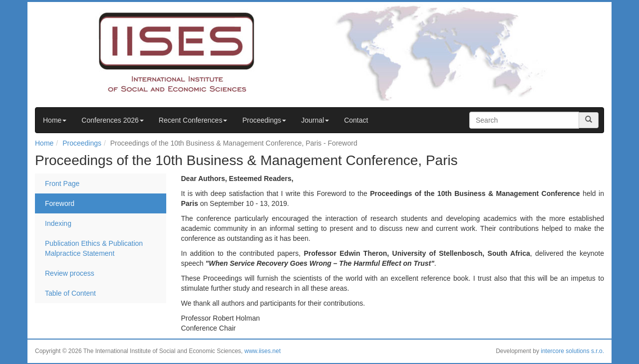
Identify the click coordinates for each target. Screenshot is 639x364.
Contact (356, 120)
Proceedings (264, 120)
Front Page (62, 183)
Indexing (58, 223)
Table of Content (70, 293)
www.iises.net (263, 351)
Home (55, 120)
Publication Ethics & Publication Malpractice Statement (94, 248)
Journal (315, 120)
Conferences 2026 (112, 120)
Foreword (60, 203)
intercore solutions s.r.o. (572, 351)
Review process (70, 273)
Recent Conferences (193, 120)
